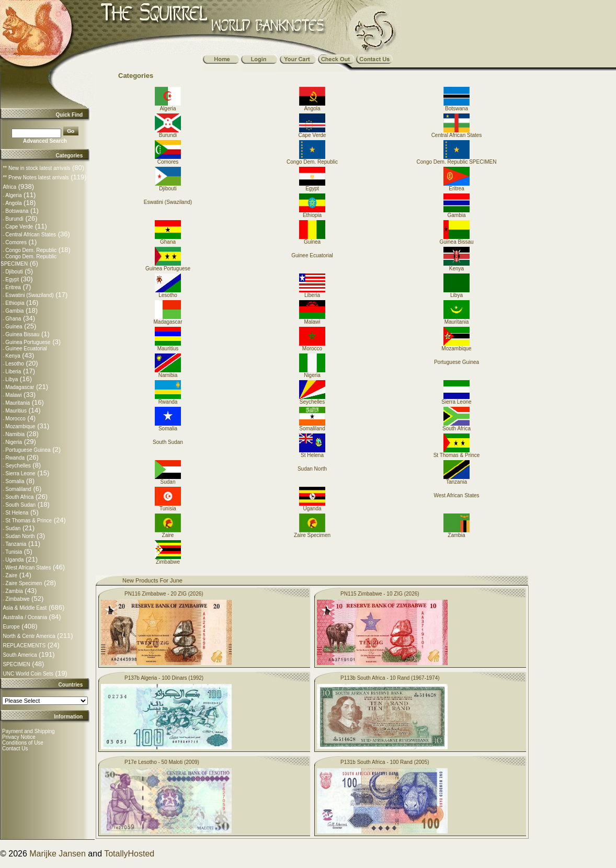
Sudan (13, 528)
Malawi (13, 395)
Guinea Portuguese (28, 342)
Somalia (15, 481)
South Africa (19, 497)
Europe (11, 627)
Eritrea (13, 287)
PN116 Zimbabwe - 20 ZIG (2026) (164, 594)
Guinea (14, 327)
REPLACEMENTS (24, 646)
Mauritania (18, 403)
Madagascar (20, 387)
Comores (16, 242)
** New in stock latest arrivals (36, 168)
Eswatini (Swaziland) (29, 295)
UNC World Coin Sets (28, 674)
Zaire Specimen (24, 583)
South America (20, 655)
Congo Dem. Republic (31, 250)
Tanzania (16, 544)
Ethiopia (15, 303)
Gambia (14, 311)
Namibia (15, 434)
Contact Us (15, 749)
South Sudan (20, 505)
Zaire (11, 575)
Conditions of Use (23, 743)
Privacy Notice (19, 737)
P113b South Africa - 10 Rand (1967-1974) (390, 678)
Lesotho (15, 364)
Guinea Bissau (22, 334)
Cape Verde (19, 227)
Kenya (13, 356)
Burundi (14, 219)
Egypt (12, 279)
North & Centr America (29, 636)
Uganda (14, 560)
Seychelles (18, 466)
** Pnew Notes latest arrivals (36, 178)
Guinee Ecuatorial (26, 349)
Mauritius (16, 411)
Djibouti (14, 272)
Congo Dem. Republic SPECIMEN (457, 159)
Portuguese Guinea (28, 450)
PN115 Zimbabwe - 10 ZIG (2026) (380, 594)
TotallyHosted (129, 854)
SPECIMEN (16, 664)
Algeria (13, 195)
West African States (28, 568)
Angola (13, 203)
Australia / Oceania (25, 617)
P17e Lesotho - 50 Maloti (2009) (162, 762)
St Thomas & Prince (28, 521)
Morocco (15, 419)
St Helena (17, 513)
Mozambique (20, 426)
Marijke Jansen (58, 854)
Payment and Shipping (28, 731)
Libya (12, 379)
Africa (9, 187)
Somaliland (18, 489)
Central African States (31, 235)
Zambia (14, 591)
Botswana (17, 211)
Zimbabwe (17, 599)
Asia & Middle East (25, 608)
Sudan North (20, 536)
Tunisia (14, 552)
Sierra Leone (20, 473)
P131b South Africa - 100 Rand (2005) (385, 762)
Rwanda (15, 458)
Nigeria (14, 442)
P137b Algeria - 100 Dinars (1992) (164, 678)
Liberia (13, 372)
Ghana (13, 319)
